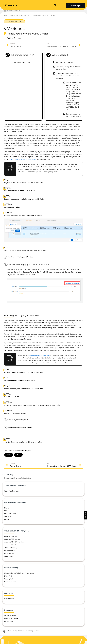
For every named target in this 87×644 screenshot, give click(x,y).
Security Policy (9, 579)
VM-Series (12, 15)
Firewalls (7, 508)
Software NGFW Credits (24, 15)
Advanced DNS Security (12, 545)
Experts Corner (9, 621)
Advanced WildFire (11, 536)
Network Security (12, 631)
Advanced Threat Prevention (14, 542)
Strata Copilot (75, 6)
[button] (85, 515)
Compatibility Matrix (11, 618)
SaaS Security (9, 556)
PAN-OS (7, 511)
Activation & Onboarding (25, 631)
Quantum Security (10, 582)
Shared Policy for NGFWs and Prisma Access (19, 573)
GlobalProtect (9, 599)
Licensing (37, 631)
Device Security (10, 551)
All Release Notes (10, 616)
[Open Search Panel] (55, 6)
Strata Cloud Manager (12, 491)
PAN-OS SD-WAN (10, 514)
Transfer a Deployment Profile (39, 355)
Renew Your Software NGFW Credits (44, 15)
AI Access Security (11, 548)
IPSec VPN (8, 576)
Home (6, 15)
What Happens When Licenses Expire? (23, 159)
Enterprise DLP (9, 553)
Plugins (7, 519)
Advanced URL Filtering (12, 539)
